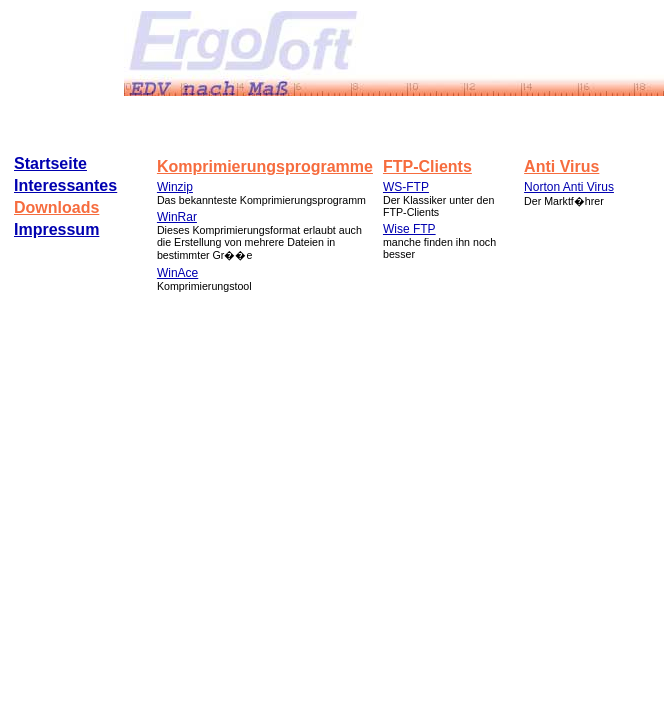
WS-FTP (406, 187)
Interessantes (65, 185)
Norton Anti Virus (569, 187)
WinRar (177, 217)
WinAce (177, 273)
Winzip (175, 187)
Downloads (56, 207)
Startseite (50, 163)
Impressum (56, 229)
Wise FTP (409, 229)
